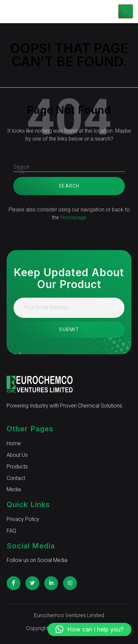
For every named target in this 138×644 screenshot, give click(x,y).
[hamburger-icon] (126, 11)
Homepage (73, 217)
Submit (69, 329)
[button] (89, 629)
